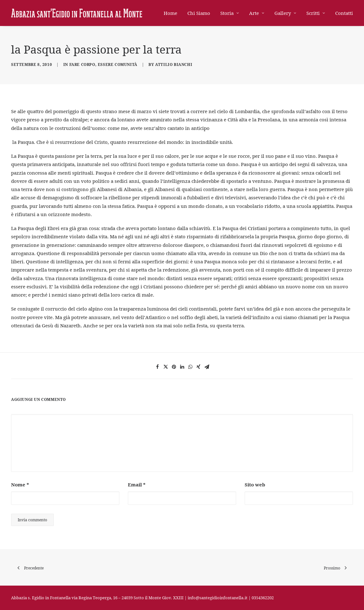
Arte (257, 13)
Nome (20, 485)
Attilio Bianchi (174, 64)
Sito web (255, 485)
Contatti (344, 13)
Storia (230, 13)
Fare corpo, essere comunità (103, 64)
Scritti (316, 13)
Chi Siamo (199, 13)
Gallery (285, 13)
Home (170, 13)
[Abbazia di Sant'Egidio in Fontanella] (77, 13)
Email (137, 485)
